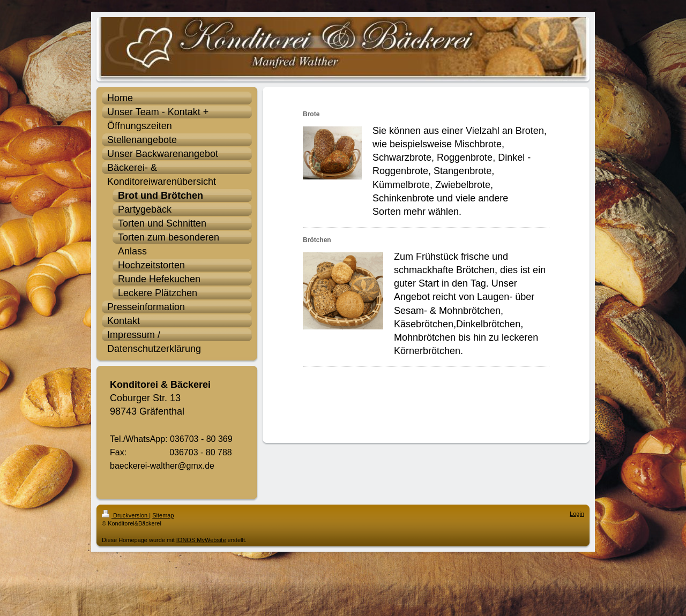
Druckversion (125, 515)
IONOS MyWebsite (201, 540)
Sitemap (163, 515)
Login (577, 514)
